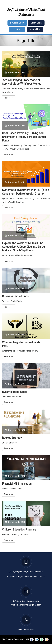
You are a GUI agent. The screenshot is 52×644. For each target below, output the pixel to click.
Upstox (17, 29)
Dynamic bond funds (14, 392)
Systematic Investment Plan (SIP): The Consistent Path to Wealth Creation (26, 192)
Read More (9, 98)
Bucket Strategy (12, 438)
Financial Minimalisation (17, 484)
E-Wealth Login (17, 23)
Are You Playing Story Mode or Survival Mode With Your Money (22, 82)
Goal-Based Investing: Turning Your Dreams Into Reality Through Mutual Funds (24, 137)
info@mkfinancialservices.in (26, 601)
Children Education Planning (19, 530)
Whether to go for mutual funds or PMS (23, 344)
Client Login (36, 23)
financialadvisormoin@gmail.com (26, 605)
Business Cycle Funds (15, 296)
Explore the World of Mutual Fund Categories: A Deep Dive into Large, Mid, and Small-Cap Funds (24, 247)
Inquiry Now (35, 29)
